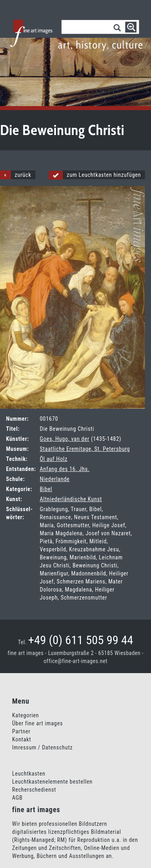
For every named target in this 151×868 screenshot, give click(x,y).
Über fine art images (37, 723)
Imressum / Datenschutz (42, 747)
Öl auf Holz (54, 459)
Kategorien (26, 715)
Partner (21, 731)
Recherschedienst (34, 790)
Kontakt (22, 739)
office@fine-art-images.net (75, 661)
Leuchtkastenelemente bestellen (52, 782)
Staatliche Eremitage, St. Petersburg (85, 449)
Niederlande (55, 479)
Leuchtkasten (29, 774)
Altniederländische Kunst (71, 499)
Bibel (46, 489)
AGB (17, 798)
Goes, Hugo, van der (65, 439)
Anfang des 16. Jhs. (65, 469)
